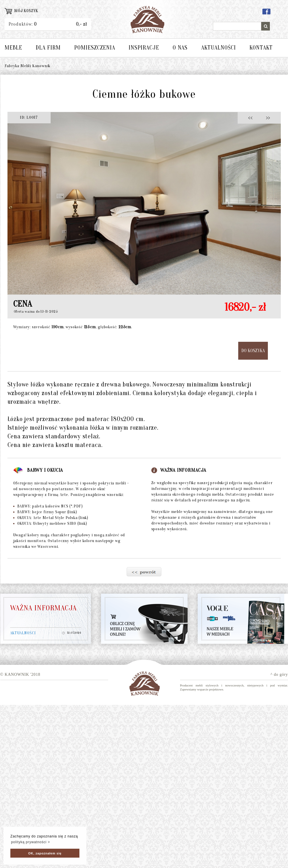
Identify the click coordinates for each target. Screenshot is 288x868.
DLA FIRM (48, 48)
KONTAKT (261, 48)
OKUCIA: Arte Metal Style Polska (51, 518)
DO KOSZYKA (253, 351)
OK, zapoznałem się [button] (45, 853)
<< (252, 117)
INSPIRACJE (144, 48)
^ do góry (279, 674)
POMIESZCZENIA (95, 48)
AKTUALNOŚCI (219, 48)
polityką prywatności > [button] (30, 842)
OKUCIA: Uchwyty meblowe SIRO (50, 523)
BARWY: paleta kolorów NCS (48, 506)
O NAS (180, 48)
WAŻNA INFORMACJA (43, 608)
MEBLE (13, 48)
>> (266, 117)
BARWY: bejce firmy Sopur (45, 512)
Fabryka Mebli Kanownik (28, 66)
